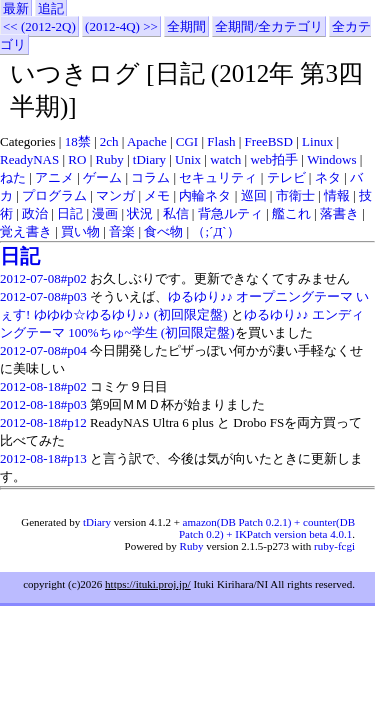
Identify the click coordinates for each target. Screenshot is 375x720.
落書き (339, 213)
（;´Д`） (215, 231)
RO (77, 159)
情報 (337, 195)
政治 (35, 213)
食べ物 (163, 231)
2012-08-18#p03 (43, 404)
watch (225, 159)
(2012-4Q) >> (121, 26)
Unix (188, 159)
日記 (70, 213)
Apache (147, 141)
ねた (13, 177)
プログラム (54, 195)
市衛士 (295, 195)
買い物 (80, 231)
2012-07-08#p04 (43, 350)
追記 (51, 8)
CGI (187, 141)
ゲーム (102, 177)
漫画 (105, 213)
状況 (140, 213)
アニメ (54, 177)
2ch (109, 141)
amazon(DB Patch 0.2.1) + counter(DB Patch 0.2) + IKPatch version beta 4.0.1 (267, 528)
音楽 (122, 231)
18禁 (78, 141)
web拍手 (274, 159)
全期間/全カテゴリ (269, 26)
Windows (331, 159)
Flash (221, 141)
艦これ (291, 213)
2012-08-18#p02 (43, 386)
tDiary (149, 159)
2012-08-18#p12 (43, 422)
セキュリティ (218, 177)
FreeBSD (269, 141)
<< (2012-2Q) (39, 26)
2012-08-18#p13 (43, 458)
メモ (157, 195)
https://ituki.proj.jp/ (148, 584)
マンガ (115, 195)
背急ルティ (230, 213)
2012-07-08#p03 (43, 296)
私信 (176, 213)
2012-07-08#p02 (43, 278)
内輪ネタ (205, 195)
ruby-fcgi (334, 546)
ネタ (328, 177)
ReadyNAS (29, 159)
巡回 (254, 195)
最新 (16, 8)
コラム (150, 177)
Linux (317, 141)
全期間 (186, 26)
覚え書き (26, 231)
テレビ (286, 177)
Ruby (110, 159)
